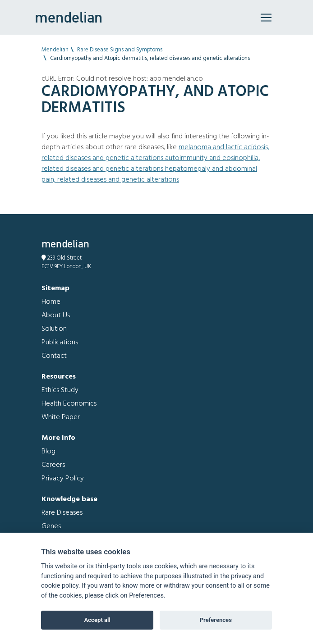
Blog (48, 452)
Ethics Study (60, 390)
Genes (51, 526)
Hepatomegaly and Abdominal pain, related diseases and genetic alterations (149, 174)
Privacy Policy (63, 479)
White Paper (61, 417)
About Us (56, 315)
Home (51, 302)
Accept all (97, 620)
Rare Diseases (62, 513)
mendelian (69, 17)
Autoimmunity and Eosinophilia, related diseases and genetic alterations (151, 164)
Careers (53, 465)
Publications (60, 343)
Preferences (216, 620)
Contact (54, 356)
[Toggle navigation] (266, 18)
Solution (54, 329)
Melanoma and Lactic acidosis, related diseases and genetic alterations (155, 153)
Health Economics (69, 404)
